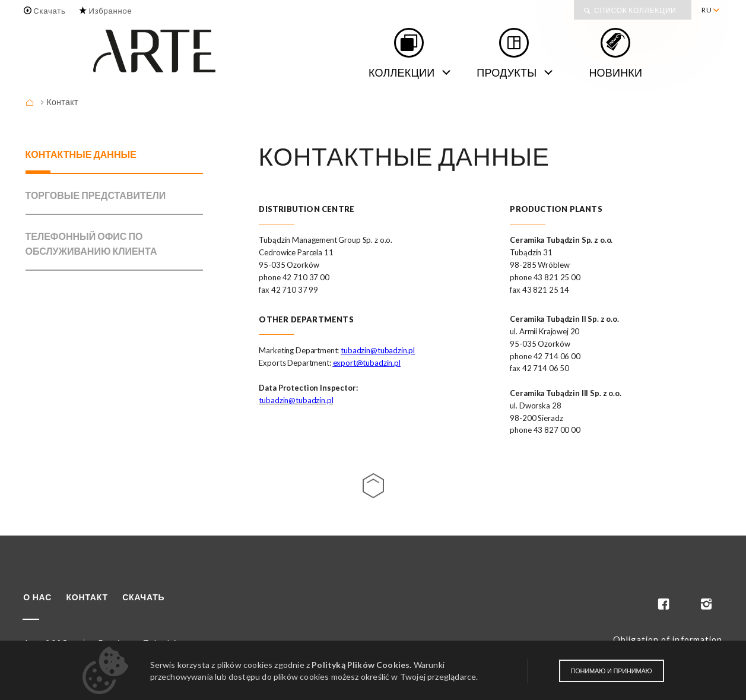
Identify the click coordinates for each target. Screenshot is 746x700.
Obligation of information (668, 639)
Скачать (49, 11)
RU (707, 10)
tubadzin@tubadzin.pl (378, 350)
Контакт (63, 102)
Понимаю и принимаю (612, 671)
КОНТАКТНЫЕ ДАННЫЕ (81, 154)
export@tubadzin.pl (367, 363)
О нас (37, 597)
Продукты (507, 72)
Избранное (110, 11)
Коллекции (401, 72)
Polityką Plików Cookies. (361, 665)
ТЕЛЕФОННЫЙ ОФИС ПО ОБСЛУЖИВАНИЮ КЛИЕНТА (91, 244)
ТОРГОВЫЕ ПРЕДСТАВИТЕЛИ (96, 195)
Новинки (615, 72)
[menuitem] (710, 10)
